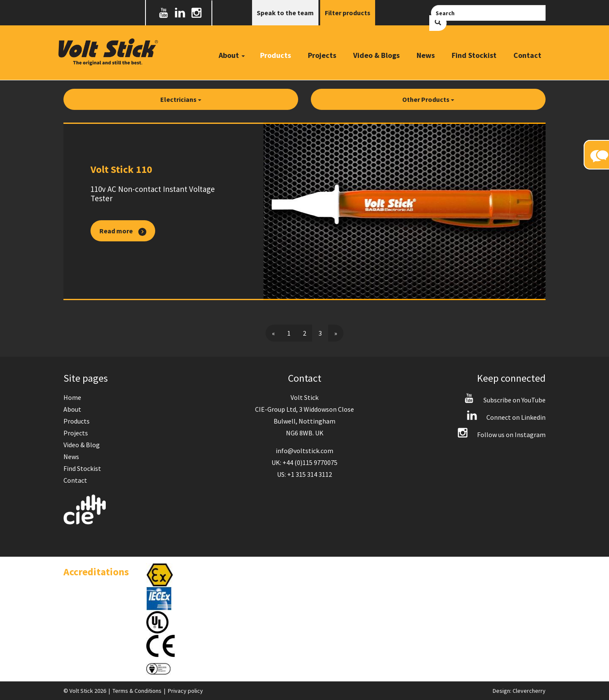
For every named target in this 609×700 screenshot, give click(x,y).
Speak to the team (285, 13)
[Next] (336, 333)
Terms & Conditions (137, 691)
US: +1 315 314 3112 (304, 474)
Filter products (348, 13)
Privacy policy (185, 691)
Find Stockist (474, 55)
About (72, 409)
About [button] (232, 55)
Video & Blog (82, 445)
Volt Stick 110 (121, 169)
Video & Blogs (376, 55)
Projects (322, 55)
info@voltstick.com (304, 451)
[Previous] (273, 333)
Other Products (428, 99)
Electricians (181, 99)
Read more (123, 231)
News (426, 55)
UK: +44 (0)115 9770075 (304, 462)
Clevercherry (529, 691)
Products (276, 55)
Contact (527, 55)
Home (72, 397)
